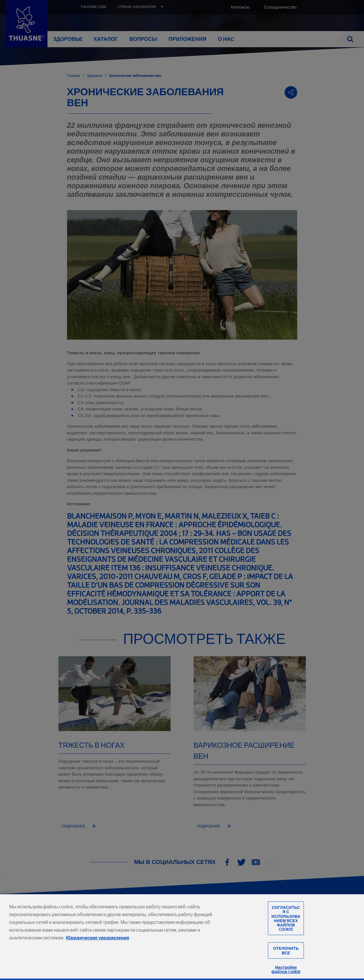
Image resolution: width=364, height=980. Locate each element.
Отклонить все (286, 960)
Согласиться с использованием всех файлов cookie (286, 928)
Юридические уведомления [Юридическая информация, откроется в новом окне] (97, 948)
